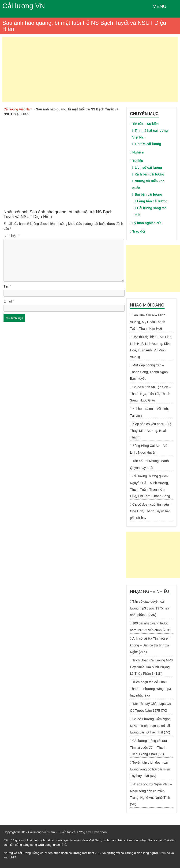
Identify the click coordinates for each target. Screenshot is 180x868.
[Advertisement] (90, 69)
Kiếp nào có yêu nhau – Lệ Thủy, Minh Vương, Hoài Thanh (151, 431)
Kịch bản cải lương (150, 174)
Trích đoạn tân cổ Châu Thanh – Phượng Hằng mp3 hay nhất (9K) (151, 689)
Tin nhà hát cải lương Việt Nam (150, 134)
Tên (7, 286)
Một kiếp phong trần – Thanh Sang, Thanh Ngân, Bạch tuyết (149, 372)
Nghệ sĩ (138, 152)
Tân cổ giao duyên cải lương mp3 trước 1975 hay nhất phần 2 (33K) (150, 608)
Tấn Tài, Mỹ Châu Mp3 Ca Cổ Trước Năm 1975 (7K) (150, 707)
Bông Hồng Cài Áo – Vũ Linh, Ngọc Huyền (149, 449)
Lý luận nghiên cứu (147, 223)
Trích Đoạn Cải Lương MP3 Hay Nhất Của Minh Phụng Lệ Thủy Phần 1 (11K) (151, 667)
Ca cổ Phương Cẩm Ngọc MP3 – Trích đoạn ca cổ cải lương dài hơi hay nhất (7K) (150, 726)
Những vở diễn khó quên (148, 184)
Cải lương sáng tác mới (151, 211)
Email (9, 301)
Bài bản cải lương (148, 194)
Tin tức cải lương (148, 144)
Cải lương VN (24, 6)
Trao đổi (139, 231)
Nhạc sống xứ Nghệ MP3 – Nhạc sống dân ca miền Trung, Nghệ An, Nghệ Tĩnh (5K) (151, 794)
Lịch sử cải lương (148, 168)
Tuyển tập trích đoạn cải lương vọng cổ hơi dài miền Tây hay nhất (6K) (150, 769)
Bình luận (12, 236)
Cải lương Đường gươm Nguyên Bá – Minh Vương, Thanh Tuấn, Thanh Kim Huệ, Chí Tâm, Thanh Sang (150, 486)
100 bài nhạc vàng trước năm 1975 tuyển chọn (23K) (150, 627)
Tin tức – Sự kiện (146, 124)
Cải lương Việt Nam (18, 109)
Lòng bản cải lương (152, 201)
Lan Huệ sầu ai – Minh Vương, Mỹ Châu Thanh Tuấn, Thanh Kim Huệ (148, 322)
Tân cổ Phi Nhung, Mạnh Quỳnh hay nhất (149, 464)
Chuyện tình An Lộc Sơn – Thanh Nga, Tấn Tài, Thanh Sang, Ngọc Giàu (150, 394)
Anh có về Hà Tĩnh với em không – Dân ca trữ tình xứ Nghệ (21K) (150, 645)
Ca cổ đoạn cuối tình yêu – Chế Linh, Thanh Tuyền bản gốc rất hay (151, 511)
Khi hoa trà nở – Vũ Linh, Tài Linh (149, 412)
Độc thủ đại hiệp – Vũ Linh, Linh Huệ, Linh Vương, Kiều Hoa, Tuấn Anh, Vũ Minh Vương (151, 347)
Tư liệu (138, 161)
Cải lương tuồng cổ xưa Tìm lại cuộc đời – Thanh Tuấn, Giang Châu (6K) (149, 747)
